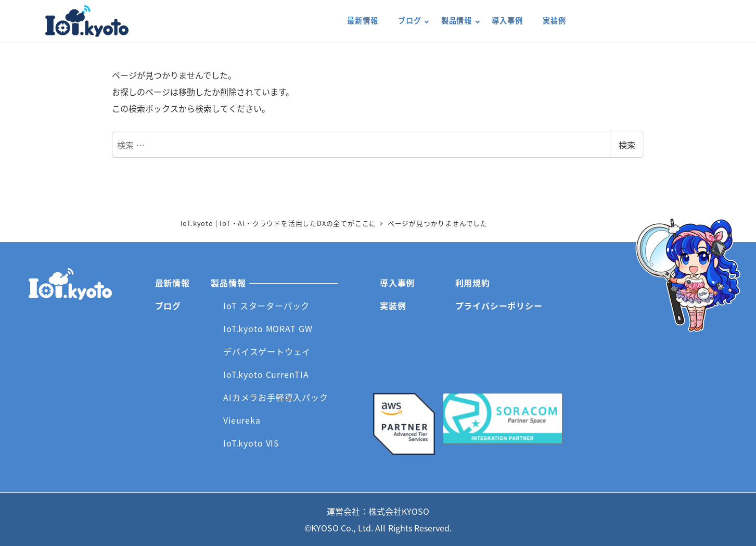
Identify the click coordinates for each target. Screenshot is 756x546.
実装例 (393, 306)
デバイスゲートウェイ (267, 351)
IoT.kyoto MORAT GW (268, 328)
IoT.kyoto (87, 21)
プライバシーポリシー (499, 306)
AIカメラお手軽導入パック (276, 397)
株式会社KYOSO (399, 511)
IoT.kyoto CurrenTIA (266, 374)
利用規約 (473, 283)
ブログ (168, 306)
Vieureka (242, 420)
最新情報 (172, 283)
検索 (627, 145)
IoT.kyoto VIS (251, 443)
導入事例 (397, 283)
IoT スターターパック (266, 306)
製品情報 (228, 283)
